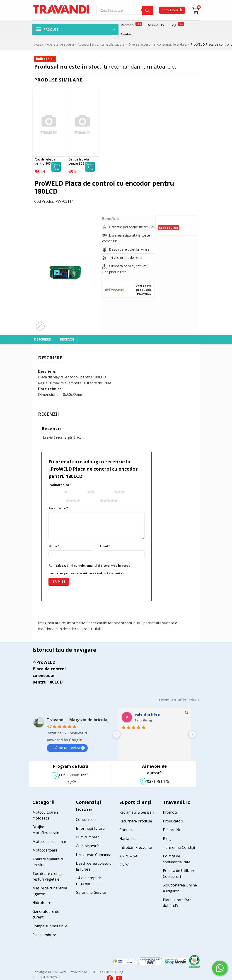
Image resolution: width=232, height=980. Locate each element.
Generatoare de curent (46, 914)
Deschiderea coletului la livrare (94, 866)
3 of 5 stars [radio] (105, 492)
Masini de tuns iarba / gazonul (50, 891)
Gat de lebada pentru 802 (79, 161)
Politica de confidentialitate (177, 859)
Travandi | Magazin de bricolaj (78, 720)
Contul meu (86, 820)
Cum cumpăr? (87, 837)
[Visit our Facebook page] (110, 977)
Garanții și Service (91, 892)
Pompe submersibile (50, 926)
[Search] (147, 10)
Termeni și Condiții (179, 847)
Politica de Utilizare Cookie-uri (179, 874)
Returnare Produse (136, 821)
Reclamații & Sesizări (137, 812)
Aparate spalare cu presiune (48, 862)
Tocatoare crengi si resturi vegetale (49, 876)
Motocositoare (45, 850)
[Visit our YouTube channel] (119, 977)
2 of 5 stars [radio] (78, 492)
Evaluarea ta (60, 485)
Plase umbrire (44, 935)
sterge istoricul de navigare (179, 700)
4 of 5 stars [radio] (57, 501)
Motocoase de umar (49, 842)
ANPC (124, 865)
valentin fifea (147, 714)
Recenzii (67, 339)
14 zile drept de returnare (89, 881)
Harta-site (128, 839)
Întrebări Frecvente (136, 847)
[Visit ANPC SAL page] (126, 961)
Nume (54, 546)
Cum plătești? (87, 846)
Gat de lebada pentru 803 (45, 161)
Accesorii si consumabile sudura (101, 44)
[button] (75, 30)
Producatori (173, 821)
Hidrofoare (42, 903)
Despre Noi (156, 25)
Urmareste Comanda (94, 855)
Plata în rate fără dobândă (177, 903)
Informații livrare (90, 828)
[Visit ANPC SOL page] (151, 961)
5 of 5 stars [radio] (91, 501)
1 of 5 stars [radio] (55, 492)
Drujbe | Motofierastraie (46, 830)
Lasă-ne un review (67, 748)
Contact (127, 34)
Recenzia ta (58, 508)
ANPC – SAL (129, 856)
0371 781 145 (155, 781)
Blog (177, 25)
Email (105, 546)
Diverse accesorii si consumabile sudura (157, 44)
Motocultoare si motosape (46, 815)
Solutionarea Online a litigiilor (180, 888)
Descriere (42, 339)
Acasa (39, 44)
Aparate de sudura (60, 44)
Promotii (131, 25)
